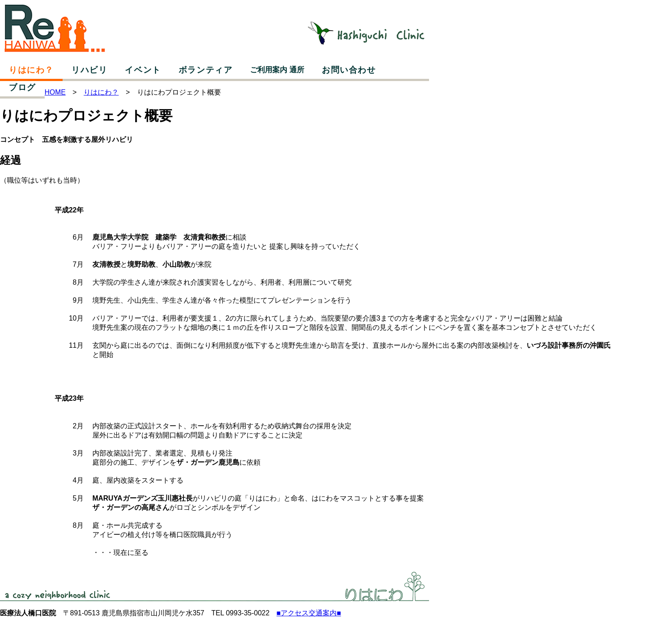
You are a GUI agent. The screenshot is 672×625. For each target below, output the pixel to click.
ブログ (22, 87)
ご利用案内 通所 (277, 70)
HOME (55, 92)
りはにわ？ (31, 70)
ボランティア (206, 70)
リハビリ (89, 70)
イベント (143, 70)
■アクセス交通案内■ (309, 613)
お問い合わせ (349, 70)
